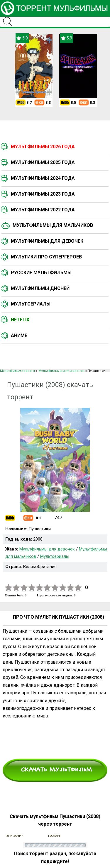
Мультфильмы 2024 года (43, 178)
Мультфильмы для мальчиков (53, 225)
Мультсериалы (31, 304)
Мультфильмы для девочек (47, 241)
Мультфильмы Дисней (40, 288)
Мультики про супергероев (46, 257)
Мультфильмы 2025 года (43, 162)
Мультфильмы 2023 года (43, 194)
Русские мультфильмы (41, 273)
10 (78, 588)
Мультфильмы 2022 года (43, 210)
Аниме (19, 335)
